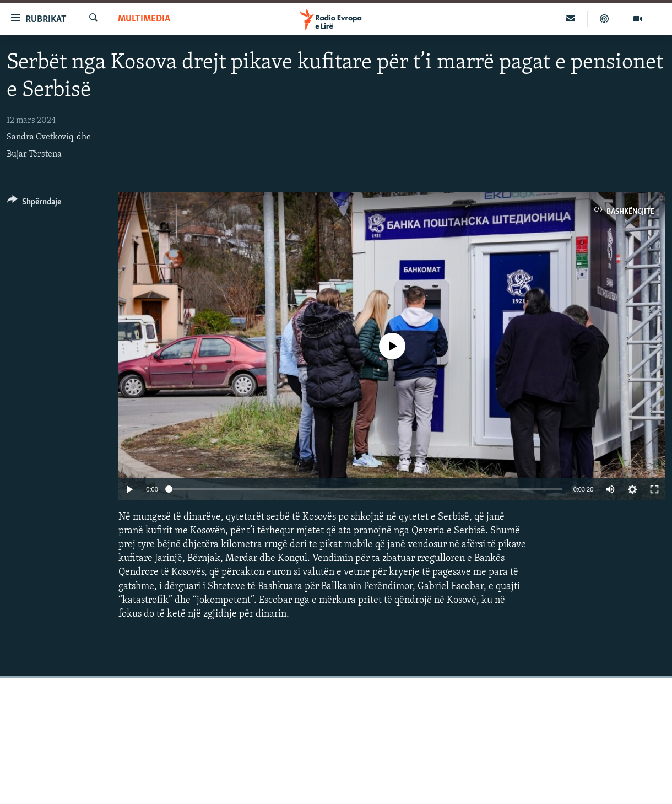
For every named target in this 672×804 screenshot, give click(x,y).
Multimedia (144, 19)
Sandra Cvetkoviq (40, 137)
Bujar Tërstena (34, 154)
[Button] (34, 204)
